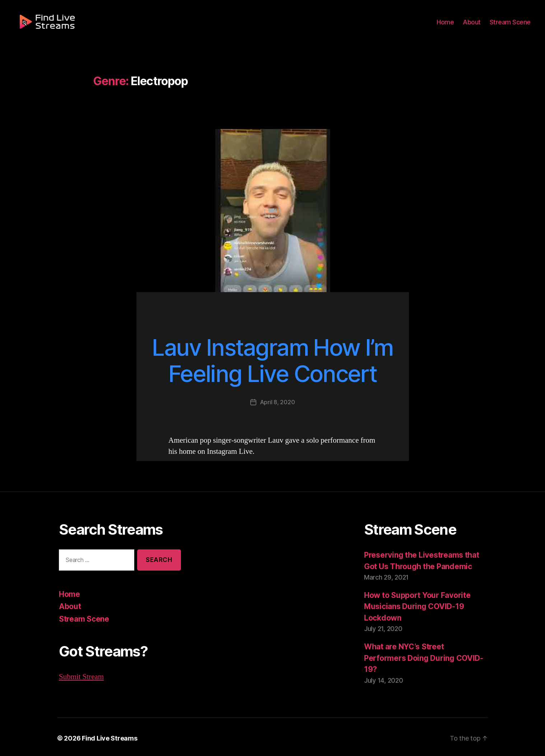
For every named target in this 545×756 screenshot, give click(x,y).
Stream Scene (511, 26)
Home (449, 26)
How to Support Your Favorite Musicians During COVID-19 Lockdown (416, 607)
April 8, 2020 (277, 402)
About (475, 26)
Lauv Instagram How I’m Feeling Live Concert (272, 361)
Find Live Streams (106, 736)
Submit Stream (81, 677)
